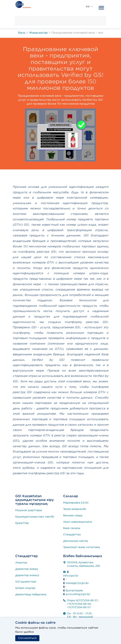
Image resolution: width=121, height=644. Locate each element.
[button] (89, 11)
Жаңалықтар (38, 33)
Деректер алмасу (27, 575)
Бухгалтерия (74, 590)
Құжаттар (22, 523)
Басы (22, 33)
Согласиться (27, 638)
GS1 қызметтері (26, 582)
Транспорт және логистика (82, 547)
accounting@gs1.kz (78, 594)
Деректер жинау (27, 569)
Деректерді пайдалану (31, 594)
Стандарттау (72, 534)
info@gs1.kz (71, 576)
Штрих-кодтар (25, 588)
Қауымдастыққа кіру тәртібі (35, 517)
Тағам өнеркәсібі (75, 509)
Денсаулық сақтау (76, 541)
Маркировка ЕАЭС (76, 503)
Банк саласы (72, 528)
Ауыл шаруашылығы (78, 522)
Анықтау (21, 563)
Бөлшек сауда (73, 515)
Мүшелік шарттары (29, 510)
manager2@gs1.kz (77, 583)
